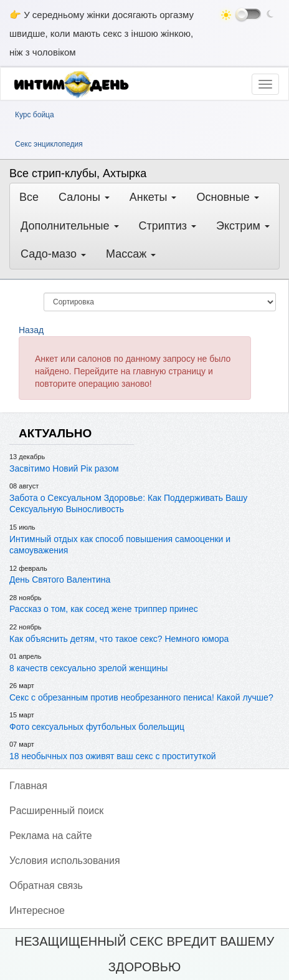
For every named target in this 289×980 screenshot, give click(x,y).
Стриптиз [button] (168, 226)
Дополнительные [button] (70, 226)
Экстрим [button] (243, 226)
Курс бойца (35, 115)
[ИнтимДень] (75, 85)
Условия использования (65, 861)
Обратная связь (46, 885)
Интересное (37, 910)
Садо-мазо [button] (53, 254)
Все (29, 197)
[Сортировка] (160, 302)
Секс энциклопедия (49, 144)
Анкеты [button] (153, 197)
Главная (28, 786)
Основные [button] (227, 197)
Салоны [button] (84, 197)
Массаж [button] (131, 254)
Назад (31, 330)
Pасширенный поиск (56, 811)
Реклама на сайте (51, 836)
